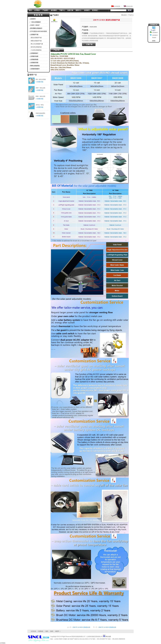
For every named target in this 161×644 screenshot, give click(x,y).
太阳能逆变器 (34, 63)
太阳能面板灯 (34, 53)
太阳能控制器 (34, 59)
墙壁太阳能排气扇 (36, 41)
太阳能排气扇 (34, 35)
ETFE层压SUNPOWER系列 (39, 31)
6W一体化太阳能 (41, 79)
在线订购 (70, 10)
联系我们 (95, 10)
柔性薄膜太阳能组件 (36, 28)
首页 (30, 10)
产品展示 (45, 10)
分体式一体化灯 (35, 25)
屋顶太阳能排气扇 (36, 38)
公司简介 (37, 10)
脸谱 (52, 631)
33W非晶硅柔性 (40, 113)
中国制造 (40, 631)
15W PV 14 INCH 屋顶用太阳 (81, 627)
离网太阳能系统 (35, 66)
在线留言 (87, 10)
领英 (47, 631)
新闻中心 (78, 10)
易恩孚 (57, 631)
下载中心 (62, 10)
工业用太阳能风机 (36, 50)
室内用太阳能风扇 (36, 47)
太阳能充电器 (34, 56)
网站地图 (108, 637)
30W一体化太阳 (40, 88)
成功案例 (54, 10)
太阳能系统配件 (35, 69)
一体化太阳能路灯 (36, 22)
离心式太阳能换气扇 (37, 44)
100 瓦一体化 (40, 105)
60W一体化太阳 (40, 96)
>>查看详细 (39, 82)
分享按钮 (3, 643)
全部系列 (33, 19)
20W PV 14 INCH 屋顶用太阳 (107, 627)
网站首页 (124, 15)
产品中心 (131, 15)
